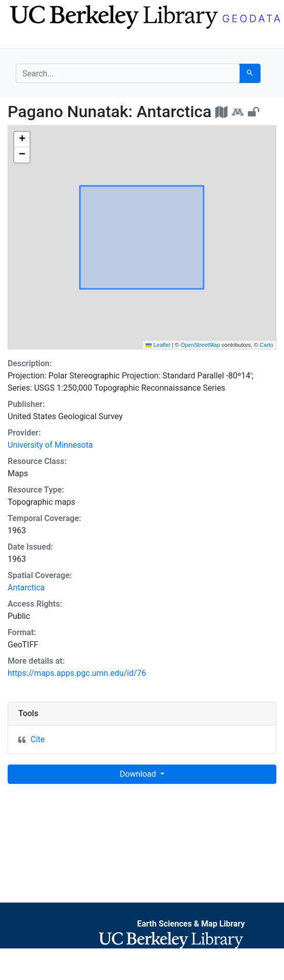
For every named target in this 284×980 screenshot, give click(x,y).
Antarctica (26, 588)
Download (139, 774)
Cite (38, 739)
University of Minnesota (50, 445)
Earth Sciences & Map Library (191, 924)
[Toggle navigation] (22, 40)
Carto (266, 345)
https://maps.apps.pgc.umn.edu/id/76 (77, 673)
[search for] (128, 73)
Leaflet (158, 345)
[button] (22, 140)
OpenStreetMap (201, 345)
